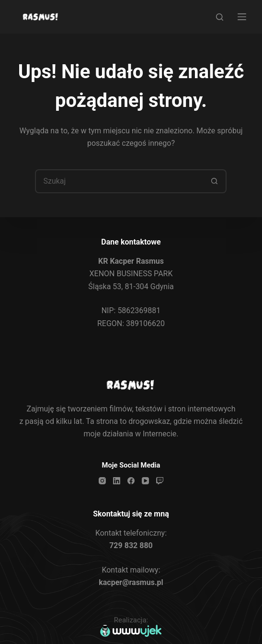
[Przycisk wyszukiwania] (215, 181)
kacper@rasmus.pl (131, 582)
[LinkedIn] (117, 481)
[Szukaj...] (119, 181)
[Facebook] (131, 481)
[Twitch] (160, 481)
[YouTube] (145, 481)
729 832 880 (131, 545)
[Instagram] (102, 481)
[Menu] (242, 17)
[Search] (220, 17)
